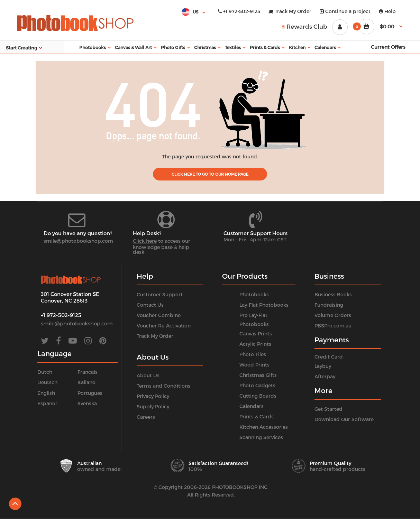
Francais (88, 372)
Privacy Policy (153, 396)
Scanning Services (261, 437)
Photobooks (254, 294)
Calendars (252, 406)
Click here (145, 241)
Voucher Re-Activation (164, 326)
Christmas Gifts (258, 375)
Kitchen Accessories (264, 427)
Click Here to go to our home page (210, 174)
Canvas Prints (256, 333)
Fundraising (329, 305)
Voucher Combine (159, 315)
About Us (148, 375)
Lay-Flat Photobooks (264, 305)
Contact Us (150, 305)
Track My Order (290, 11)
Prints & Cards (257, 416)
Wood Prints (254, 365)
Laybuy (323, 366)
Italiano (86, 382)
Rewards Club (304, 26)
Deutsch (47, 382)
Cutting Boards (258, 396)
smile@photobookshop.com (78, 241)
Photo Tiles (253, 354)
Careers (146, 417)
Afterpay (325, 376)
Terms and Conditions (163, 386)
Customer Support (160, 294)
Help (387, 11)
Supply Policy (153, 406)
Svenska (87, 403)
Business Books (333, 294)
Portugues (90, 393)
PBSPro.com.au (333, 326)
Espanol (47, 403)
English (46, 393)
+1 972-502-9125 (239, 11)
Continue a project (345, 11)
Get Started (328, 409)
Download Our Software (344, 419)
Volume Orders (333, 315)
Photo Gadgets (257, 385)
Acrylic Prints (255, 344)
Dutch (45, 372)
